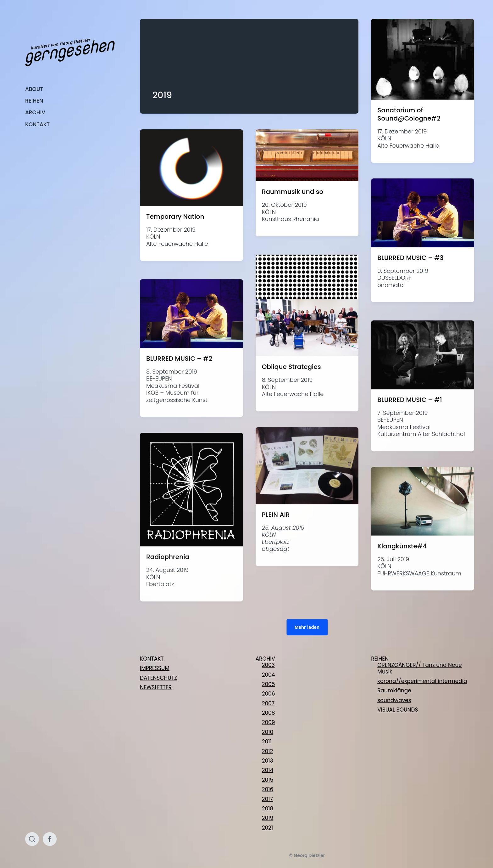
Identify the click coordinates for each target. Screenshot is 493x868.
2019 (268, 818)
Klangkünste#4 (402, 577)
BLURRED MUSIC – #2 (179, 390)
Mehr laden (307, 627)
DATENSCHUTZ (158, 678)
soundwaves (394, 700)
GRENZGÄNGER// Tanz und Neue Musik (420, 668)
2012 (268, 751)
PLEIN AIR (276, 546)
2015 (268, 780)
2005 (269, 684)
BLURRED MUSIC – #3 (410, 258)
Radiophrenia (168, 588)
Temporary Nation (175, 217)
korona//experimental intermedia (422, 681)
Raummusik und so (293, 192)
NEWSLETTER (156, 687)
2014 (268, 770)
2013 (268, 761)
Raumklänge (394, 690)
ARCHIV (35, 112)
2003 (268, 665)
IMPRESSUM (155, 668)
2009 (269, 722)
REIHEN (34, 101)
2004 (269, 675)
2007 (268, 703)
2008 (269, 713)
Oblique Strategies (291, 398)
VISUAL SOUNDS (398, 710)
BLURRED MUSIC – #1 (410, 431)
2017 (267, 799)
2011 (267, 741)
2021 (268, 828)
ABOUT (34, 89)
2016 (268, 789)
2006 (269, 694)
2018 (268, 809)
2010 (268, 732)
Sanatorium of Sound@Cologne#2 (409, 114)
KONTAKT (37, 124)
